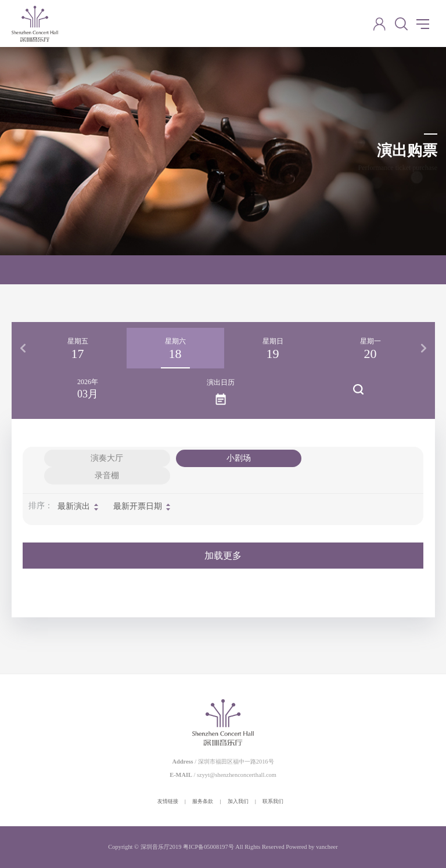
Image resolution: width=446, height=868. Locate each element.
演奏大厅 (107, 458)
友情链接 (168, 801)
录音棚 (107, 475)
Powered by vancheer (312, 847)
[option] (78, 348)
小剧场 (239, 458)
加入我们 (238, 801)
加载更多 (223, 556)
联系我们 (273, 801)
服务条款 (203, 801)
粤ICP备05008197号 (208, 847)
